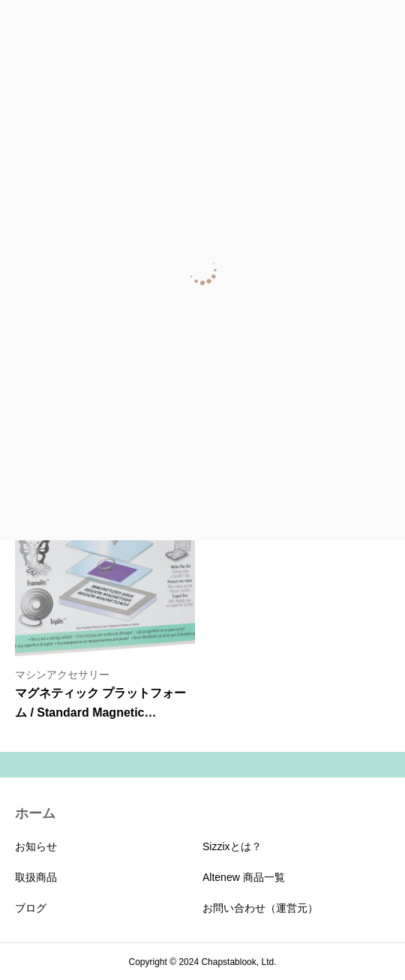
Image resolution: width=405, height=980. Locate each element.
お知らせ (36, 846)
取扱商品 (36, 877)
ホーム (35, 813)
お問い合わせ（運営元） (260, 908)
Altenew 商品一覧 (244, 877)
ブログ (31, 908)
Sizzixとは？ (232, 846)
